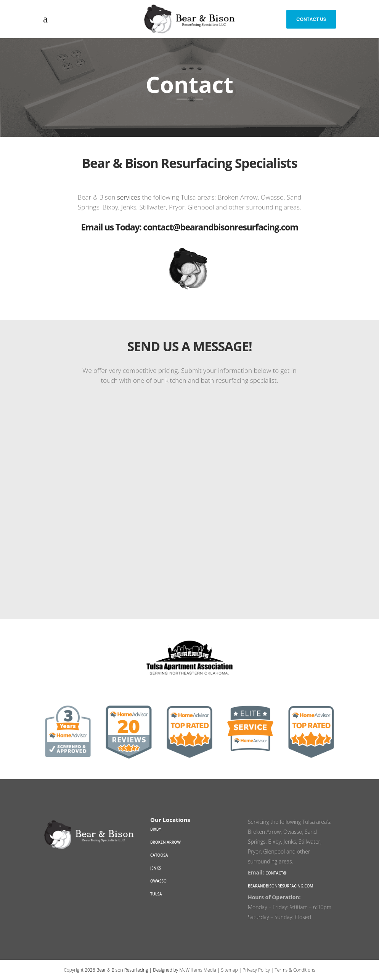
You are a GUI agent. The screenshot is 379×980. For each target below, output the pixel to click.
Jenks (156, 868)
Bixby (156, 829)
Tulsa (156, 894)
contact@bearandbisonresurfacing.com (220, 227)
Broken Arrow (165, 842)
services (129, 197)
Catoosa (159, 855)
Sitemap (230, 970)
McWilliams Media (198, 970)
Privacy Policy (256, 970)
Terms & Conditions (295, 970)
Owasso (158, 881)
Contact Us (311, 19)
